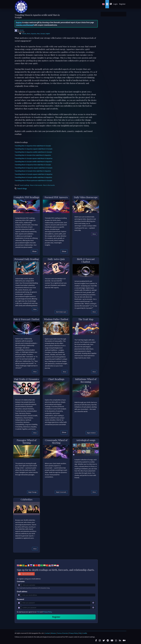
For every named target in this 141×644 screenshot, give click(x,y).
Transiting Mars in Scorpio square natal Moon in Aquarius (34, 158)
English (48, 34)
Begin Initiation (91, 433)
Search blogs (21, 189)
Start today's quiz (61, 312)
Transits (24, 34)
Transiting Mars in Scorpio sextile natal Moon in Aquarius (33, 161)
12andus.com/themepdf (25, 25)
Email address (22, 592)
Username (21, 581)
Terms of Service (62, 633)
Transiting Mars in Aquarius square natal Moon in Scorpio (34, 149)
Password (20, 599)
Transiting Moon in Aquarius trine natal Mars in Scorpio (33, 165)
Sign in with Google (26, 574)
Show (34, 251)
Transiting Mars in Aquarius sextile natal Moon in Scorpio (33, 152)
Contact (47, 633)
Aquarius (34, 34)
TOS (38, 612)
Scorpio (43, 34)
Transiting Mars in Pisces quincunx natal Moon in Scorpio (33, 180)
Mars (38, 34)
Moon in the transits (36, 185)
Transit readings (24, 185)
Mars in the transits (49, 185)
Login (115, 4)
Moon (29, 34)
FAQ (80, 633)
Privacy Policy (47, 612)
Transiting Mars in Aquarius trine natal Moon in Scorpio (33, 146)
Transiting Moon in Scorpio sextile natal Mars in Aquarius (33, 177)
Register (122, 4)
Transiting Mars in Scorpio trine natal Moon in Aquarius (33, 155)
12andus (21, 30)
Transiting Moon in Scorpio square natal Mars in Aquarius (34, 174)
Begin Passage (32, 492)
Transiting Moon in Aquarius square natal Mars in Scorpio (34, 168)
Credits (85, 633)
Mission (53, 633)
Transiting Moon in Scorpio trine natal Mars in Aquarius (33, 171)
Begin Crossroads (61, 492)
